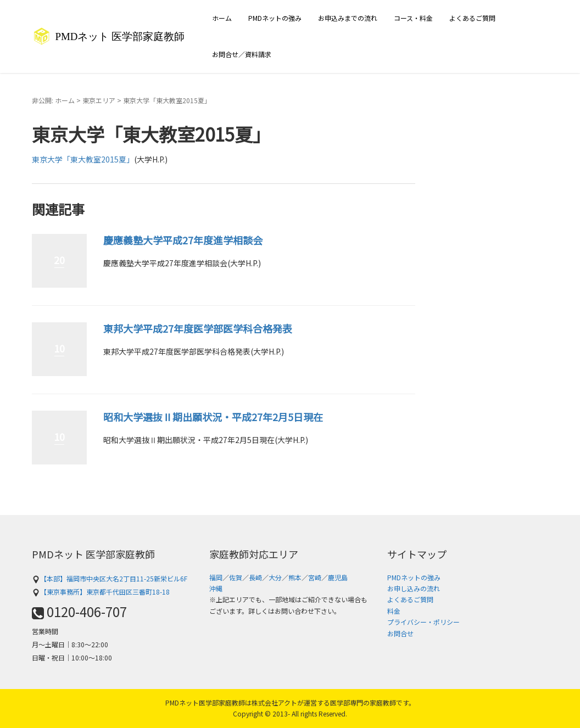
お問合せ (400, 633)
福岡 (216, 577)
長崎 (255, 577)
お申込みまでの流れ (348, 18)
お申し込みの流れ (414, 588)
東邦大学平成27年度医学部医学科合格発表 (198, 328)
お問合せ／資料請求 (242, 54)
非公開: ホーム (53, 100)
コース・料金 (413, 18)
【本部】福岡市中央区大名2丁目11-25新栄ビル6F (110, 578)
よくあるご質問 (472, 18)
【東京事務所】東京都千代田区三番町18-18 (101, 592)
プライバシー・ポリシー (423, 622)
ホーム (222, 18)
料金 (394, 611)
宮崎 (315, 577)
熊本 (295, 577)
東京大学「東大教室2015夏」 (83, 159)
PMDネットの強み (275, 18)
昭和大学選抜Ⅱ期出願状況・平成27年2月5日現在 (213, 417)
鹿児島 (338, 577)
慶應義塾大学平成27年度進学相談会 (183, 240)
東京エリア (99, 100)
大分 (275, 577)
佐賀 (236, 577)
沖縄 (216, 588)
